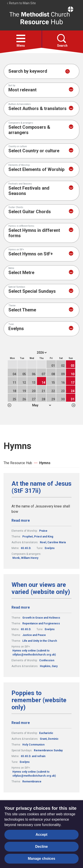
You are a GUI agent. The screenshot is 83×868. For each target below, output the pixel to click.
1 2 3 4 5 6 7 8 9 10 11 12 (41, 405)
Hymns (45, 463)
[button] (21, 38)
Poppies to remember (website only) (39, 700)
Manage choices (42, 859)
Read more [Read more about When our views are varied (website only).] (21, 607)
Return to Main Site (21, 3)
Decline (41, 847)
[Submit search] (68, 71)
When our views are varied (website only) (41, 588)
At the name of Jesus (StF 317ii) (41, 487)
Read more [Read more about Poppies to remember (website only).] (21, 723)
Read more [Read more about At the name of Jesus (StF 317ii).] (21, 520)
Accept (41, 835)
